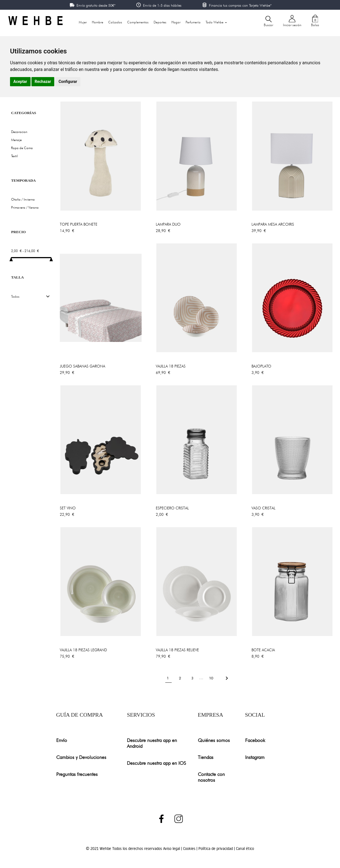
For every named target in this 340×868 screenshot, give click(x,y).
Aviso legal (172, 849)
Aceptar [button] (20, 82)
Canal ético (245, 849)
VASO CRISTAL (263, 508)
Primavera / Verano (25, 207)
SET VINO (68, 508)
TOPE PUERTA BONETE (79, 224)
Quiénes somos (214, 740)
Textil (14, 156)
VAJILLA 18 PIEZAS (171, 366)
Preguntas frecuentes (77, 774)
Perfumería (193, 22)
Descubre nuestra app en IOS (157, 763)
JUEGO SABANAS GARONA (82, 366)
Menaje (16, 140)
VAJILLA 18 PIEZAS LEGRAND (83, 650)
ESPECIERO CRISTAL (172, 508)
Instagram (255, 757)
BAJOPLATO (261, 366)
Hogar (176, 22)
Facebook (255, 740)
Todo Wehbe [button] (215, 22)
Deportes (160, 22)
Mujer (83, 22)
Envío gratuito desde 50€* (96, 5)
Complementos (138, 22)
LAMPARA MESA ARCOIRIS (273, 224)
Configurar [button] (68, 82)
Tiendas (206, 757)
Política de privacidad (216, 849)
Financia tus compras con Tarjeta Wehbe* (240, 5)
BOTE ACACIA (263, 650)
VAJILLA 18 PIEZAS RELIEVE (177, 650)
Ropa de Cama (22, 148)
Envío (62, 740)
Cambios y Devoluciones (81, 757)
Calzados (115, 22)
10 (212, 678)
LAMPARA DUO (168, 224)
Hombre (98, 22)
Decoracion (19, 132)
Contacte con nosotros (211, 777)
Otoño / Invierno (23, 199)
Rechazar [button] (43, 82)
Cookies (190, 849)
